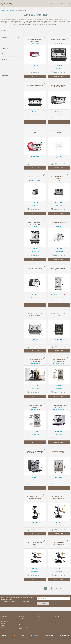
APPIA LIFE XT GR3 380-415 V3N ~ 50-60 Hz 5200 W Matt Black (59, 86)
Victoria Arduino (59, 226)
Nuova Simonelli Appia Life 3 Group (35, 40)
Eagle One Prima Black (35, 268)
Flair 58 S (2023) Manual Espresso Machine (35, 498)
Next (64, 588)
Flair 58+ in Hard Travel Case (35, 543)
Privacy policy (4, 616)
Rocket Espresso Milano (35, 181)
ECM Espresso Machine (59, 272)
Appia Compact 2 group (59, 40)
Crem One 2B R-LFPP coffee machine (35, 223)
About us (3, 624)
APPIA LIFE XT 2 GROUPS (35, 85)
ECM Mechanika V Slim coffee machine (35, 360)
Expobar (35, 226)
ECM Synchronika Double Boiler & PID (59, 406)
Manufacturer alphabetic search (25, 628)
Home (3, 11)
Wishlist (39, 618)
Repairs (3, 625)
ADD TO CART (35, 76)
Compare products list (42, 620)
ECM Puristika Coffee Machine (35, 406)
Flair (35, 501)
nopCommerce (60, 641)
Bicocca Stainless (35, 177)
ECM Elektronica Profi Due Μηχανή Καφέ (35, 315)
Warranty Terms (5, 620)
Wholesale (4, 627)
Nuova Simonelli (35, 43)
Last (68, 588)
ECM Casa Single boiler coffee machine (59, 269)
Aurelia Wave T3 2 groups (35, 132)
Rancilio (59, 181)
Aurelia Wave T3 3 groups (59, 132)
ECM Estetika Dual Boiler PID (59, 315)
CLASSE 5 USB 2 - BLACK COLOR (59, 178)
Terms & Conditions (6, 622)
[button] (19, 4)
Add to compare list (35, 72)
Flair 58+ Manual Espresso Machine (59, 543)
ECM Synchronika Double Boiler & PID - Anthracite (35, 452)
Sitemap (21, 618)
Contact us (22, 616)
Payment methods (5, 618)
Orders (39, 616)
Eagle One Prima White (59, 222)
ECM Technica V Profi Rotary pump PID (59, 452)
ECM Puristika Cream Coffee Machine (59, 360)
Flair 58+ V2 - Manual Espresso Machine (59, 498)
